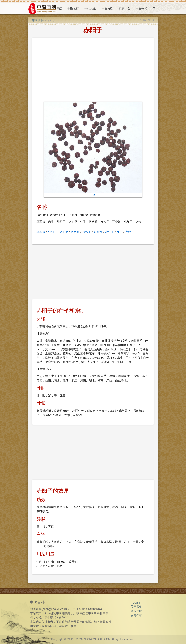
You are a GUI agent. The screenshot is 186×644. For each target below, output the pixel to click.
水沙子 (87, 232)
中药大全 (90, 9)
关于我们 (136, 607)
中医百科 (38, 20)
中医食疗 (73, 9)
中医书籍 (141, 9)
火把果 (64, 232)
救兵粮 (75, 232)
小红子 (110, 232)
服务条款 (136, 615)
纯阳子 (52, 232)
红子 (120, 232)
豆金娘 (98, 232)
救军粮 (41, 232)
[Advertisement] (93, 71)
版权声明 (136, 611)
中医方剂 (107, 9)
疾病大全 (124, 9)
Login (136, 603)
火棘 (128, 232)
